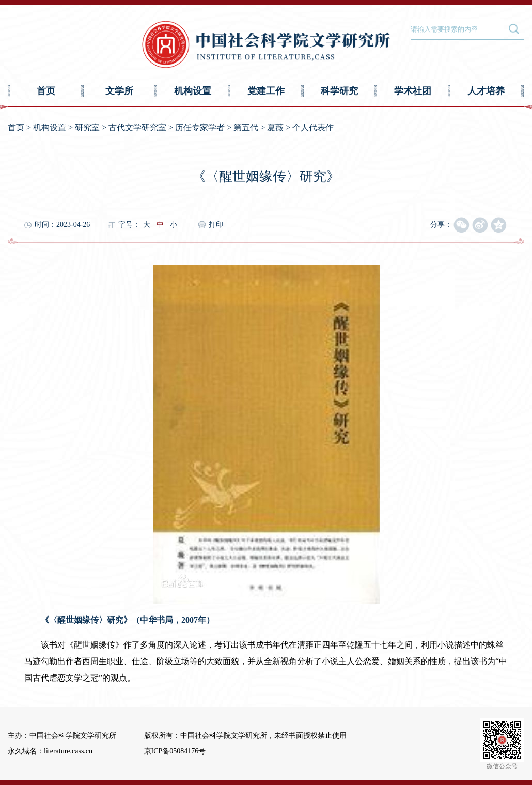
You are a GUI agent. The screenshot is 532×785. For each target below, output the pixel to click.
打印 (216, 225)
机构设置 (193, 91)
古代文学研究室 (137, 127)
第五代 (246, 127)
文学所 (119, 91)
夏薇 (275, 127)
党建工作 (266, 91)
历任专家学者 (200, 127)
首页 (46, 91)
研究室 (87, 127)
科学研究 (339, 91)
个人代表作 (313, 127)
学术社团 (413, 91)
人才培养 (486, 91)
